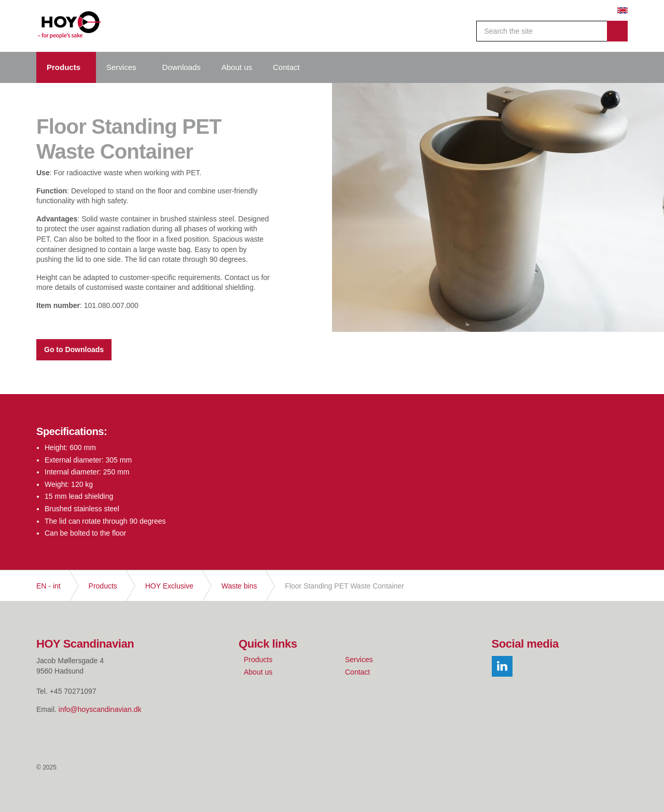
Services (121, 67)
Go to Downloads (74, 349)
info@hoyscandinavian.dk (100, 709)
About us (237, 67)
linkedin (502, 666)
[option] (498, 239)
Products (64, 67)
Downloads (182, 67)
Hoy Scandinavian (70, 26)
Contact (286, 67)
